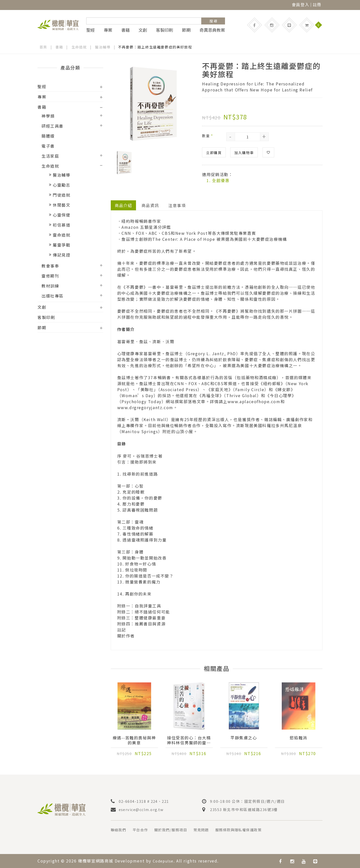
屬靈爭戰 (61, 245)
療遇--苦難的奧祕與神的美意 (134, 740)
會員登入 (300, 4)
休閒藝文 (61, 205)
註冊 (317, 4)
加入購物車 (244, 152)
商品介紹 (123, 205)
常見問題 (211, 830)
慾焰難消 (298, 738)
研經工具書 (52, 126)
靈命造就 (61, 235)
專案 (108, 30)
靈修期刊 (50, 276)
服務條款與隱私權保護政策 (253, 830)
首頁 (43, 47)
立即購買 (214, 152)
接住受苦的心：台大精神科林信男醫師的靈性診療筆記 (189, 740)
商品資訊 (150, 205)
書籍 (125, 30)
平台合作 (143, 830)
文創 (143, 30)
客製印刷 (164, 30)
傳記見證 (61, 255)
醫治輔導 (103, 47)
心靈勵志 (61, 185)
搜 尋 (213, 21)
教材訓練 (50, 286)
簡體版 (48, 136)
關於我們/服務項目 (177, 830)
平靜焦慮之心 (244, 738)
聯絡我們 (119, 830)
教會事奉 (50, 266)
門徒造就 (61, 195)
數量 (207, 135)
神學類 (48, 116)
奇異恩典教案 (212, 30)
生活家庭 (50, 156)
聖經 (90, 30)
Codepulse (164, 861)
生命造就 (79, 47)
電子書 (48, 146)
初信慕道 (61, 225)
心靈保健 (61, 215)
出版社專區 (52, 296)
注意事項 (177, 205)
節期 (186, 30)
